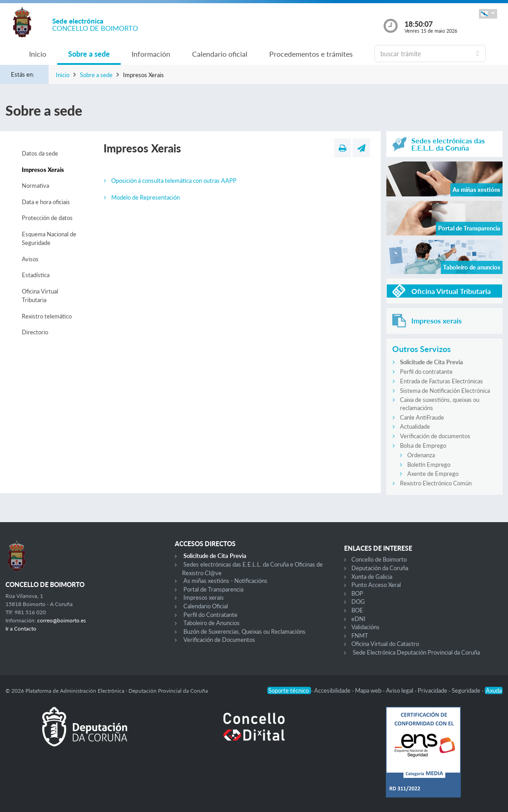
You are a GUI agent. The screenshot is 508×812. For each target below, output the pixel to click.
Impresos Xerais (43, 170)
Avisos (30, 259)
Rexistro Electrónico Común (436, 483)
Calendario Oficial (206, 606)
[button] (488, 14)
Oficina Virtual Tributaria (40, 296)
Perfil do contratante (426, 372)
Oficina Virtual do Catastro (385, 644)
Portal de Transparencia (213, 589)
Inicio (38, 54)
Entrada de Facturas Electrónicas (441, 381)
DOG (358, 602)
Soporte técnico (289, 690)
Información (151, 54)
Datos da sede (40, 153)
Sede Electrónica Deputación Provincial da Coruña (416, 652)
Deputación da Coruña (380, 568)
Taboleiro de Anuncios (212, 623)
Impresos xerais (204, 597)
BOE (357, 610)
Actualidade (415, 426)
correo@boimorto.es (62, 620)
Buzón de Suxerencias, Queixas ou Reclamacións (244, 631)
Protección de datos (47, 218)
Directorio (35, 332)
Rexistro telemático (47, 316)
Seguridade (467, 690)
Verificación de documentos (435, 436)
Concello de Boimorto (379, 559)
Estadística (36, 275)
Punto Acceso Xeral (376, 585)
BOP (357, 593)
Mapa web (369, 690)
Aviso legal (400, 690)
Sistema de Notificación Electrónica (445, 391)
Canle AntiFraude (422, 417)
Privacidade (433, 690)
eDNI (358, 619)
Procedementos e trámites (311, 54)
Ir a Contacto (21, 629)
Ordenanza (421, 455)
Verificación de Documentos (219, 640)
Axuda (494, 690)
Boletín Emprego (429, 465)
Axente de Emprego (433, 474)
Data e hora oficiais (46, 202)
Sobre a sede (89, 54)
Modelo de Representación (145, 197)
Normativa (35, 186)
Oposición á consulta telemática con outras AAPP (174, 181)
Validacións (365, 627)
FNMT (360, 636)
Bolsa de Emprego (423, 445)
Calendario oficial (220, 54)
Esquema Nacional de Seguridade (49, 239)
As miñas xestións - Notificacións (225, 581)
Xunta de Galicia (372, 577)
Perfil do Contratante (210, 615)
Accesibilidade (333, 690)
